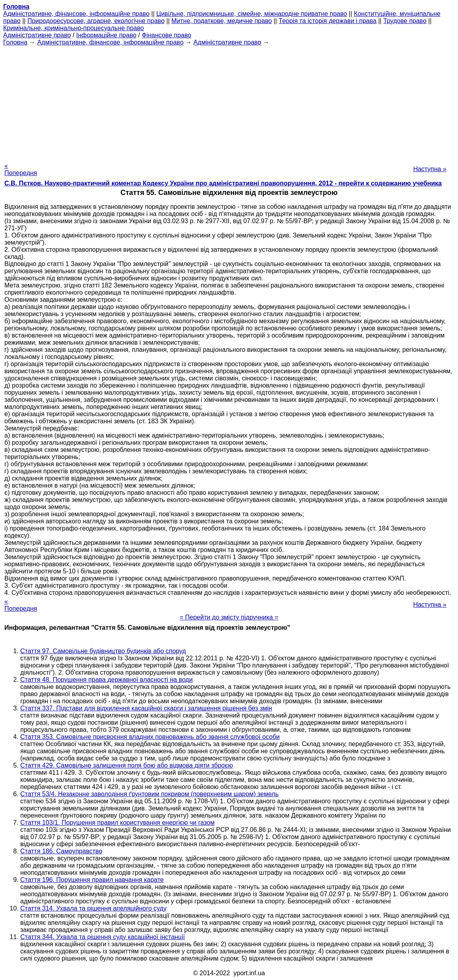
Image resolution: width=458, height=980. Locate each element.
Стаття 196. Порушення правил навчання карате (92, 880)
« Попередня (21, 169)
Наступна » (430, 169)
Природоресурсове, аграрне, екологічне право (96, 21)
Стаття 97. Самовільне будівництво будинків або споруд (103, 651)
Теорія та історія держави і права (328, 21)
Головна (15, 42)
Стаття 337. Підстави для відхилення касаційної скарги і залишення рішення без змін (146, 708)
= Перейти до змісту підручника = (229, 617)
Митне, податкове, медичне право (222, 21)
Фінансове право (167, 35)
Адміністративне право (37, 35)
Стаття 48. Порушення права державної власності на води (106, 680)
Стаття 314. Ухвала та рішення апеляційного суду (93, 908)
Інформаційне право (106, 35)
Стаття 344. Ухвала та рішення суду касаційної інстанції (103, 937)
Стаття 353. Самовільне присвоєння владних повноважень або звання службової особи (150, 737)
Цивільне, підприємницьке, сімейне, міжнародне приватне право (252, 14)
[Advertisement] (229, 102)
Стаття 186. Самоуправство (61, 851)
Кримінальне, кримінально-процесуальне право (73, 28)
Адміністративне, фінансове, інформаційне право (76, 14)
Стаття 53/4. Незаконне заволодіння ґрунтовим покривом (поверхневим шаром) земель (149, 794)
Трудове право (405, 21)
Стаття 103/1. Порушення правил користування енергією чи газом (117, 823)
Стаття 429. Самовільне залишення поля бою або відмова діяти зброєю (127, 765)
